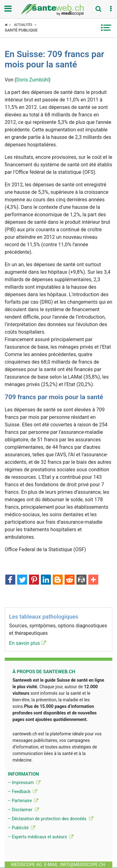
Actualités (23, 25)
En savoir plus (28, 643)
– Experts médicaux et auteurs (41, 837)
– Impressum (24, 782)
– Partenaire (23, 801)
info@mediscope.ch (83, 865)
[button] (111, 9)
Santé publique (21, 30)
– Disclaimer (23, 810)
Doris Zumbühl (32, 80)
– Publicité (22, 828)
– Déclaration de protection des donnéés (51, 819)
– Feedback (22, 792)
